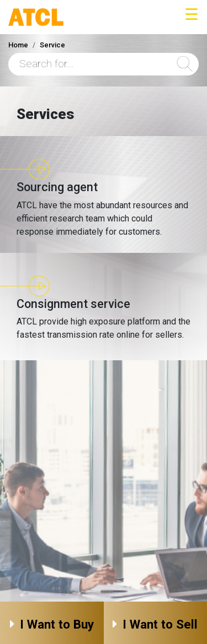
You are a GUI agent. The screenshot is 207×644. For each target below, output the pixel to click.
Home (18, 45)
